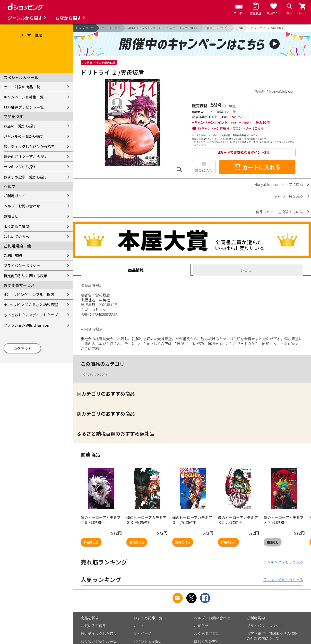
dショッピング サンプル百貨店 (29, 294)
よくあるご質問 (16, 226)
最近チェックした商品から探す (29, 146)
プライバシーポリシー (22, 265)
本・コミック (111, 28)
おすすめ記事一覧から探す (26, 177)
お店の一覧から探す (20, 126)
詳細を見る (91, 542)
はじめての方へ (16, 237)
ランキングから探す (20, 167)
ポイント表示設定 (148, 641)
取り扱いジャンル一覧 (99, 641)
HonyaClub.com (94, 374)
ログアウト (22, 349)
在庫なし (273, 542)
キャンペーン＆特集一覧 (24, 97)
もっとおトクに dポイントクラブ (31, 315)
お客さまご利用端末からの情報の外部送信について (272, 636)
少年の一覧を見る (289, 196)
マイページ (143, 633)
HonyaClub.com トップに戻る (279, 184)
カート (139, 626)
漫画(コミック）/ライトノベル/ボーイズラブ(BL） (163, 28)
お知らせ (11, 216)
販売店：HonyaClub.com (275, 91)
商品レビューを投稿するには (280, 212)
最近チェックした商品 (99, 633)
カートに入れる (257, 167)
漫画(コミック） (218, 28)
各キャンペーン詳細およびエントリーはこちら (231, 128)
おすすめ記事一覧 (148, 618)
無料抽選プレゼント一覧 (24, 107)
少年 (240, 28)
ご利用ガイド (15, 196)
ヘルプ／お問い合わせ (22, 206)
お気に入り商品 (93, 626)
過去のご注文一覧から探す (26, 157)
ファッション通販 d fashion (26, 325)
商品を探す (90, 618)
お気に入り (204, 170)
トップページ (85, 28)
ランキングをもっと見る (283, 562)
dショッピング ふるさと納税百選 (31, 305)
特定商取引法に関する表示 (26, 276)
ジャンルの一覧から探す (24, 136)
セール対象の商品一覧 (22, 87)
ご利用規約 (13, 255)
